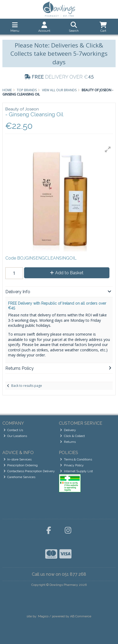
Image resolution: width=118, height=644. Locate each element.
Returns (68, 442)
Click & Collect (72, 436)
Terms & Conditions (76, 459)
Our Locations (15, 436)
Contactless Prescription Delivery (29, 471)
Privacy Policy (72, 465)
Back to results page (27, 386)
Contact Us (13, 430)
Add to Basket (67, 273)
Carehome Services (20, 477)
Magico (43, 616)
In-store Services (18, 459)
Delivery (68, 430)
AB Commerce (81, 616)
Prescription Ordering (21, 465)
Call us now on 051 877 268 (59, 574)
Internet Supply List (76, 471)
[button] (108, 149)
